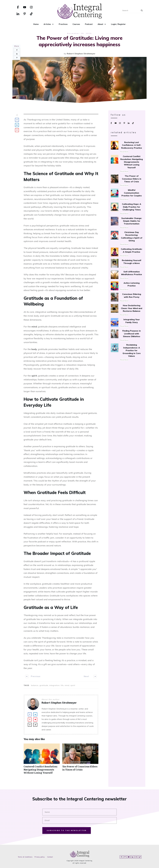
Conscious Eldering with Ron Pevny (127, 297)
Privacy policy (40, 857)
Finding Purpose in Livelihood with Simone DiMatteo (127, 335)
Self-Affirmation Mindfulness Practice (127, 275)
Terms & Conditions (25, 857)
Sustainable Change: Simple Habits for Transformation (127, 223)
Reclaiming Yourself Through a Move (127, 264)
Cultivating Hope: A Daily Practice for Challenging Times (127, 209)
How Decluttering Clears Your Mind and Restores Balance (127, 310)
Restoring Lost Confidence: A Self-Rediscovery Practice (127, 147)
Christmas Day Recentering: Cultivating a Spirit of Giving (127, 238)
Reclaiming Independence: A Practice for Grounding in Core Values (127, 352)
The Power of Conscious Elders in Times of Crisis (80, 760)
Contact (50, 857)
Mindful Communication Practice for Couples (127, 195)
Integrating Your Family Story (127, 323)
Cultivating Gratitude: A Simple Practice (127, 252)
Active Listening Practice (127, 286)
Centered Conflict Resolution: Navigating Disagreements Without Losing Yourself (42, 760)
